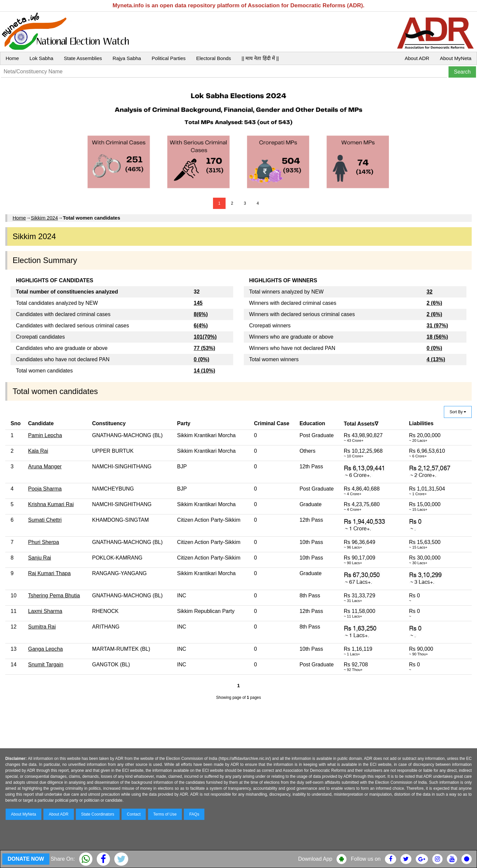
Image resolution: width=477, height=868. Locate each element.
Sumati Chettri (45, 520)
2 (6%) (434, 303)
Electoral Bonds (213, 58)
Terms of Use (165, 814)
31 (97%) (437, 326)
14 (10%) (205, 371)
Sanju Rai (40, 558)
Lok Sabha (41, 58)
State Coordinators (98, 814)
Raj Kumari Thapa (50, 573)
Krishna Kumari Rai (51, 504)
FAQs (194, 814)
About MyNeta (456, 58)
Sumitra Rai (42, 627)
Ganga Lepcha (46, 649)
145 (198, 303)
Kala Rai (38, 451)
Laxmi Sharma (45, 611)
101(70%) (205, 337)
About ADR (417, 58)
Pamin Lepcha (45, 435)
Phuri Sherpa (44, 542)
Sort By (458, 412)
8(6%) (201, 314)
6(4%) (201, 326)
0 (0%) (202, 359)
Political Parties (169, 58)
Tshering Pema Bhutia (54, 596)
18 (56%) (437, 337)
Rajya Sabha (127, 58)
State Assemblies (83, 58)
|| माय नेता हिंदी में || (260, 58)
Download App (315, 859)
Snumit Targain (46, 665)
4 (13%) (436, 359)
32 (430, 292)
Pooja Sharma (45, 489)
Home (12, 58)
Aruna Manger (45, 467)
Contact (134, 814)
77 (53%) (205, 348)
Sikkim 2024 (44, 218)
